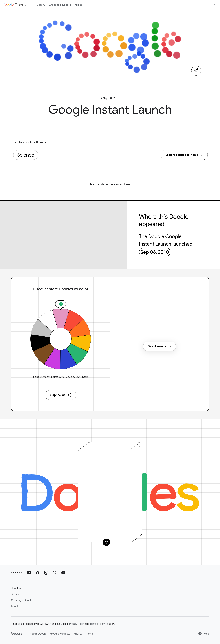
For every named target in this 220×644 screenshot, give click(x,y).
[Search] (216, 5)
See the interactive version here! (110, 184)
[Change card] (106, 542)
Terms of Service (99, 624)
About (78, 5)
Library (41, 5)
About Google (38, 634)
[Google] (17, 634)
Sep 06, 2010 (155, 252)
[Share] (196, 71)
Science (26, 155)
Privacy (78, 634)
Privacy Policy (77, 624)
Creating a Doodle (60, 5)
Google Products (60, 634)
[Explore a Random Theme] (184, 155)
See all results (159, 346)
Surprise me (61, 395)
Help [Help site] (204, 634)
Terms (90, 634)
